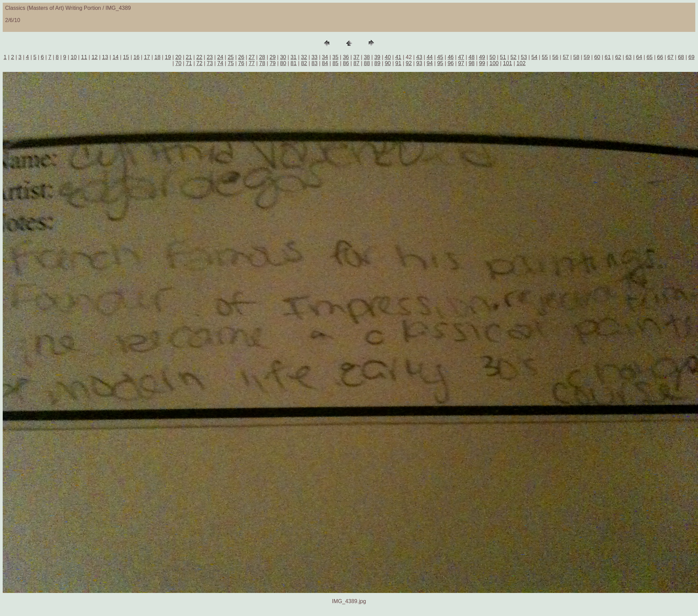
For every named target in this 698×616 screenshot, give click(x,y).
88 (367, 63)
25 (231, 57)
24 (220, 57)
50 (493, 57)
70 (179, 63)
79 (273, 63)
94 (430, 63)
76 (241, 63)
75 (231, 63)
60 (597, 57)
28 (262, 57)
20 (178, 57)
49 (482, 57)
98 (472, 63)
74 (220, 63)
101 (508, 63)
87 (356, 63)
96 (451, 63)
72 (199, 63)
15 (126, 57)
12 (95, 57)
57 (566, 57)
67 (671, 57)
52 (513, 57)
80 (283, 63)
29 (273, 57)
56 (555, 57)
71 (189, 63)
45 (440, 57)
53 (524, 57)
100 (494, 63)
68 (681, 57)
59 (587, 57)
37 (356, 57)
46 (451, 57)
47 (461, 57)
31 (294, 57)
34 (325, 57)
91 (398, 63)
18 (158, 57)
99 (482, 63)
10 (74, 57)
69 (692, 57)
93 (419, 63)
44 (430, 57)
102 (521, 63)
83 (315, 63)
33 (314, 57)
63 (629, 57)
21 (189, 57)
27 (252, 57)
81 (294, 63)
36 (346, 57)
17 (147, 57)
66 (660, 57)
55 (545, 57)
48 (472, 57)
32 (304, 57)
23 (210, 57)
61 (608, 57)
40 (388, 57)
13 (105, 57)
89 (378, 63)
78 (262, 63)
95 (440, 63)
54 (534, 57)
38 (367, 57)
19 (168, 57)
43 (419, 57)
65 (649, 57)
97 (461, 63)
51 (503, 57)
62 (618, 57)
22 (199, 57)
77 (252, 63)
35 (335, 57)
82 (304, 63)
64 (639, 57)
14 (115, 57)
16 (136, 57)
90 (388, 63)
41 (398, 57)
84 (325, 63)
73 (210, 63)
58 (576, 57)
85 (335, 63)
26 (241, 57)
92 (409, 63)
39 (377, 57)
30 (283, 57)
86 (346, 63)
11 (84, 57)
